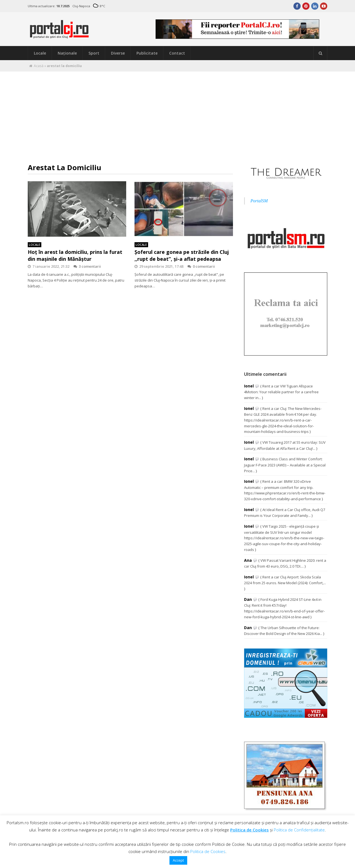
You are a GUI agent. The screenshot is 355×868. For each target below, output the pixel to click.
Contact (177, 53)
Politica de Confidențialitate (299, 830)
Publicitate (147, 53)
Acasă (39, 66)
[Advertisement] (177, 113)
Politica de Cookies (249, 830)
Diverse (118, 53)
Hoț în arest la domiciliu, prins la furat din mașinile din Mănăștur (75, 255)
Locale (40, 53)
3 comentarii (87, 266)
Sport (94, 53)
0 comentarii (201, 266)
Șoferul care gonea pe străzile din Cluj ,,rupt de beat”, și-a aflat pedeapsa (182, 255)
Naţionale (67, 53)
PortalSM (259, 201)
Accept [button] (178, 860)
